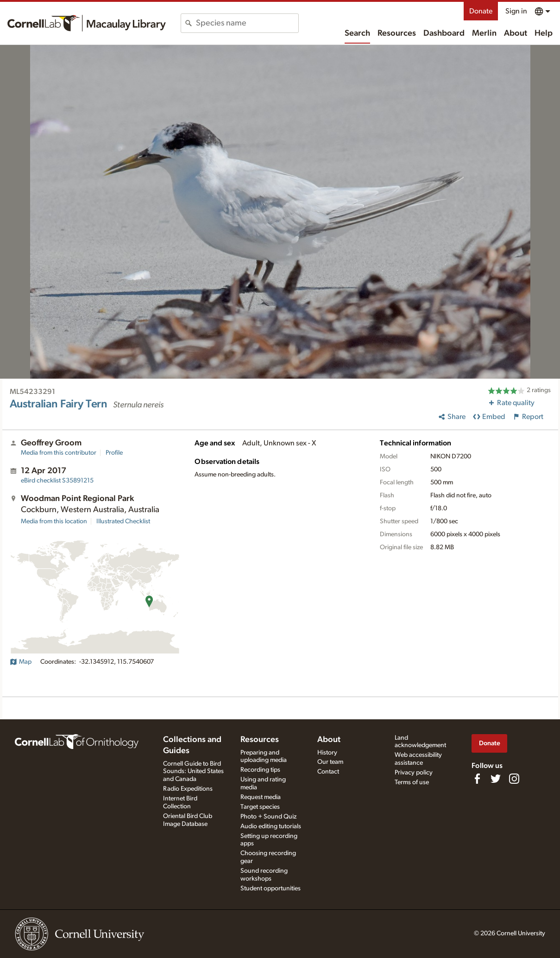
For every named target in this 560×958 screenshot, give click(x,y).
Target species (260, 807)
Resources (397, 33)
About (516, 33)
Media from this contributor (59, 453)
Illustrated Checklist (123, 521)
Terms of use (412, 782)
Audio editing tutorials (271, 826)
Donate (481, 11)
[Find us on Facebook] (477, 779)
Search (357, 33)
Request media (261, 797)
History (327, 753)
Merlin (484, 33)
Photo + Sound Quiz (268, 817)
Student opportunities (271, 888)
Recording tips (260, 770)
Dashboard (444, 33)
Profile (114, 453)
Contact (328, 772)
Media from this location (54, 521)
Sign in (516, 11)
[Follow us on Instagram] (514, 779)
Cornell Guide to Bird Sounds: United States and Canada (193, 772)
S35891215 (57, 481)
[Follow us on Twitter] (496, 779)
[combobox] (247, 23)
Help (544, 33)
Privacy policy (414, 773)
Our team (330, 762)
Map (21, 662)
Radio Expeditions (188, 789)
